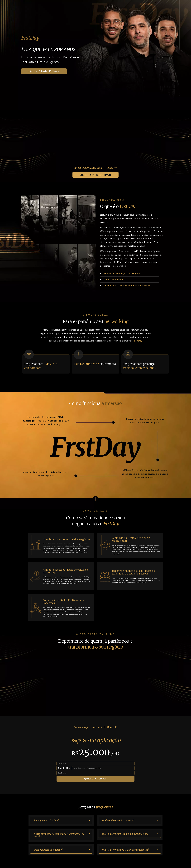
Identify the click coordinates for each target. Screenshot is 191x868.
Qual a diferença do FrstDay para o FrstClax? (125, 850)
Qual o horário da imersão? (48, 850)
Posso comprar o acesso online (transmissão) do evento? (59, 835)
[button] (61, 821)
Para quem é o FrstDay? (46, 820)
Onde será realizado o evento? (118, 820)
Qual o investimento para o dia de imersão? (125, 834)
